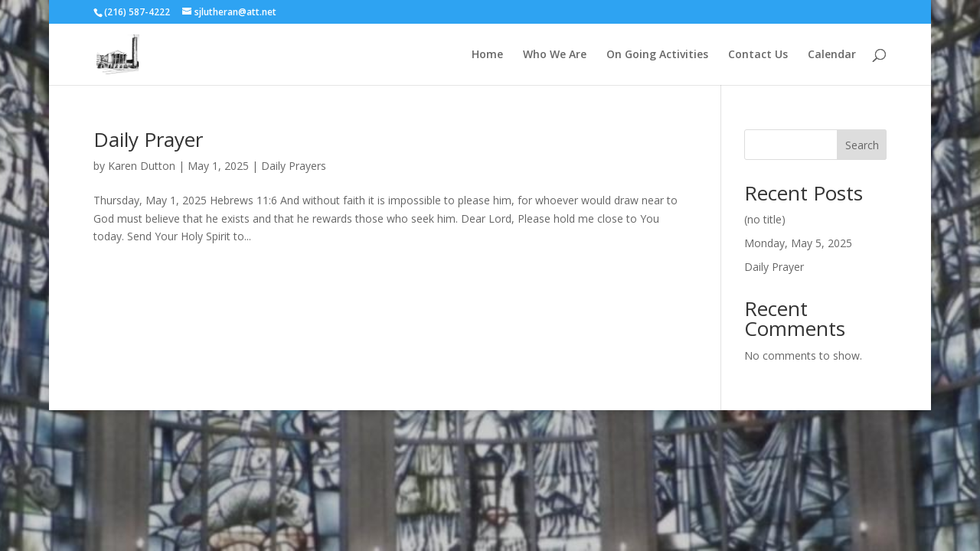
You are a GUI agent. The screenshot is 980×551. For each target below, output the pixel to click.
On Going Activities (657, 55)
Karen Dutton (142, 166)
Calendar (832, 55)
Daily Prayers (294, 166)
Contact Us (758, 55)
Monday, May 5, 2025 (798, 243)
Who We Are (555, 55)
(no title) (765, 219)
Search (862, 145)
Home (487, 55)
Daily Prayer (148, 139)
